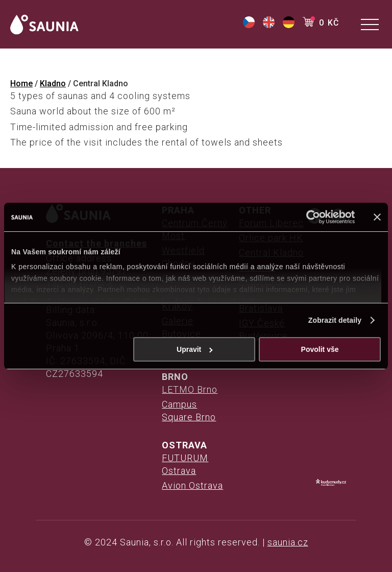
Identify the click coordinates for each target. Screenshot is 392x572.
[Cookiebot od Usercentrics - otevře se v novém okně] (310, 217)
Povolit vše (320, 349)
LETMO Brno (190, 389)
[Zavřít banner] (377, 217)
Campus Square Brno (189, 411)
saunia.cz (288, 542)
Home (21, 84)
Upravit (195, 349)
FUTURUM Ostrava (185, 464)
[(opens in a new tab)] (249, 25)
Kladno (53, 84)
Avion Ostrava (192, 485)
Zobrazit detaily (335, 320)
